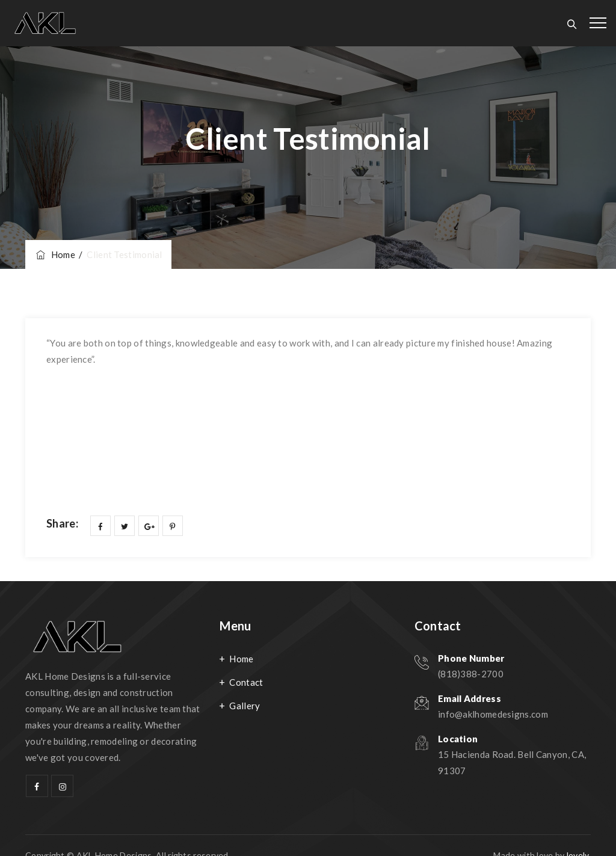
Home (55, 254)
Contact (246, 682)
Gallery (245, 706)
